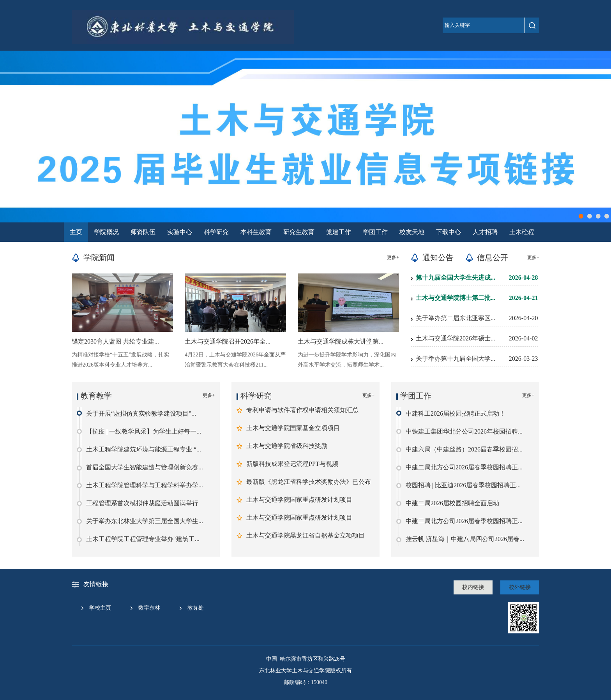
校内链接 (473, 587)
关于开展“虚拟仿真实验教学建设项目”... (141, 413)
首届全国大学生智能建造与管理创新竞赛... (145, 467)
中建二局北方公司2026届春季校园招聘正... (464, 467)
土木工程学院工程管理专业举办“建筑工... (143, 539)
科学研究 (216, 232)
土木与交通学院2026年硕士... (456, 338)
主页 (76, 232)
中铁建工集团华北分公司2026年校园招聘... (464, 431)
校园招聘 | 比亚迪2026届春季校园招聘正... (463, 485)
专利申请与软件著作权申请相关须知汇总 (302, 410)
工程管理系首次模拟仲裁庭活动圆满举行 (142, 503)
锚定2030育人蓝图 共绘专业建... (115, 341)
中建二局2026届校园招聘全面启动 (452, 503)
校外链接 (520, 587)
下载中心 (449, 232)
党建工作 (339, 232)
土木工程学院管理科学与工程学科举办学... (145, 485)
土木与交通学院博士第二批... (456, 298)
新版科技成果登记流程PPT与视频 (292, 464)
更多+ (393, 257)
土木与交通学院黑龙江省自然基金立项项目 (305, 535)
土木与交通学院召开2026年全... (228, 341)
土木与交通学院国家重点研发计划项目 (299, 500)
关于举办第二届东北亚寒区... (456, 318)
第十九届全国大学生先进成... (456, 278)
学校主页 (100, 608)
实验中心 (180, 232)
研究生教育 (299, 232)
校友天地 (412, 232)
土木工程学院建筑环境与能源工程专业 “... (144, 449)
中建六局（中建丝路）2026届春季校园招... (464, 449)
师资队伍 (143, 232)
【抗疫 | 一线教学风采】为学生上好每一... (144, 431)
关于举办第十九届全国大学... (456, 359)
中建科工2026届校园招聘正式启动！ (456, 413)
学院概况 (106, 232)
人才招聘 (485, 232)
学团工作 (375, 232)
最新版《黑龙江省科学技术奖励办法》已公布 (309, 482)
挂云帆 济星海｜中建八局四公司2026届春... (465, 539)
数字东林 (149, 608)
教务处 (196, 608)
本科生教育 (256, 232)
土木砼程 (522, 232)
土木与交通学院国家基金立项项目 (293, 428)
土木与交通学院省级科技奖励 (287, 446)
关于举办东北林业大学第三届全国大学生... (145, 521)
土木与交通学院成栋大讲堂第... (341, 341)
